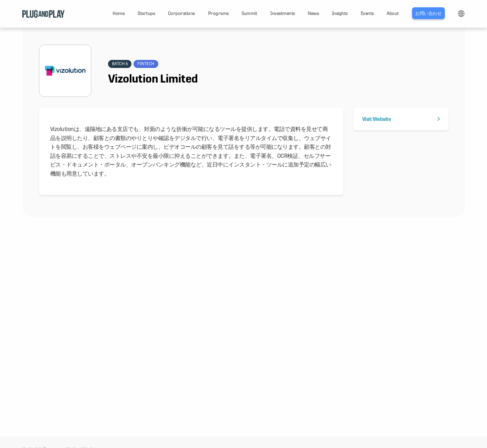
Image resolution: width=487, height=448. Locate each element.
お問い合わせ (428, 13)
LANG (461, 14)
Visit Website (401, 119)
